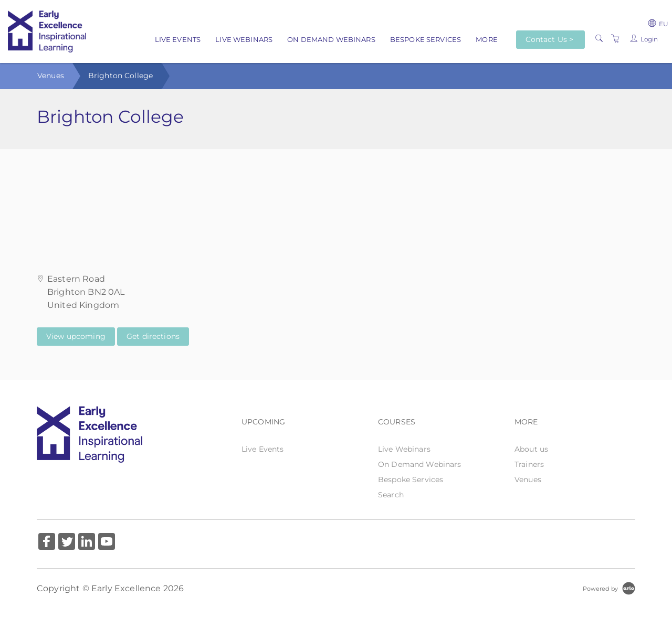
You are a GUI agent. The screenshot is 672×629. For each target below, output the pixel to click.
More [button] (487, 39)
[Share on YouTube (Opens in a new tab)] (107, 543)
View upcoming (76, 336)
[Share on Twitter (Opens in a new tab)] (67, 543)
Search (391, 495)
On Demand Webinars (331, 39)
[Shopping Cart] (615, 39)
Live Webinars (244, 39)
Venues (51, 76)
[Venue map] (336, 201)
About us (531, 449)
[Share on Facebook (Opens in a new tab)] (47, 543)
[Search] (599, 39)
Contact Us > (550, 39)
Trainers (529, 464)
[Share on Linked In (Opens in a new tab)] (87, 543)
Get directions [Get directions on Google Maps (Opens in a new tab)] (153, 336)
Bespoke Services (426, 39)
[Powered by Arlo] (609, 588)
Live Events (178, 39)
